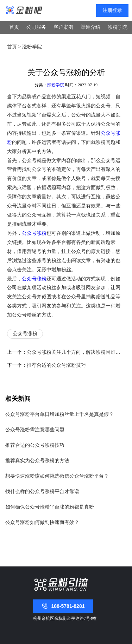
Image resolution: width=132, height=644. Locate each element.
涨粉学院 (118, 27)
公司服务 (36, 27)
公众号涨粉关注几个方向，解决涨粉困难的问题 (78, 352)
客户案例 (63, 27)
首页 (14, 27)
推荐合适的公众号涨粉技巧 (56, 365)
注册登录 (112, 11)
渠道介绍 (90, 27)
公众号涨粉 (34, 233)
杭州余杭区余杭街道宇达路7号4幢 (65, 618)
